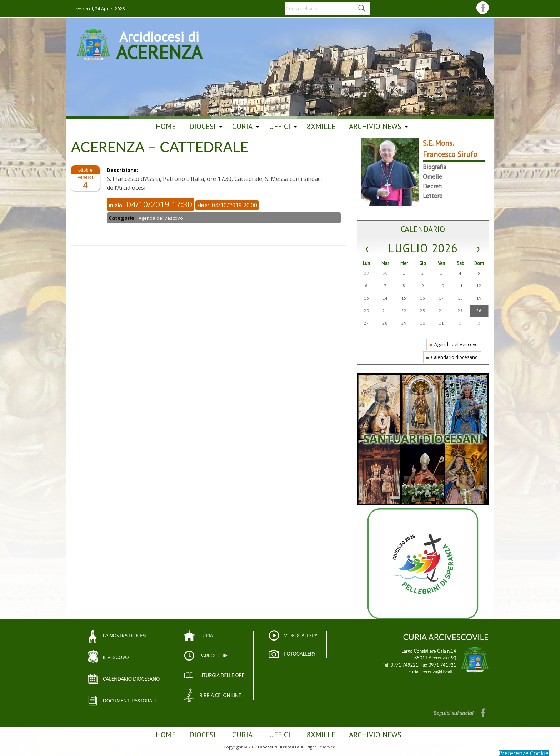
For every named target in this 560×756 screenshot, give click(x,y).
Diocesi (202, 126)
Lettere (433, 196)
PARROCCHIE (214, 656)
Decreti (433, 186)
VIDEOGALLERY (301, 636)
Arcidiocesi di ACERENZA (159, 44)
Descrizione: (123, 170)
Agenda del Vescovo (454, 344)
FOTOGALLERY (300, 654)
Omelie (432, 176)
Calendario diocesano (452, 357)
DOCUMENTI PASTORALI (129, 701)
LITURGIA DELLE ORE (222, 675)
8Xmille (321, 126)
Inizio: (117, 205)
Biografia (434, 167)
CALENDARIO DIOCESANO (131, 679)
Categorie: (123, 218)
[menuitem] (166, 127)
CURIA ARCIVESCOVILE (446, 637)
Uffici (280, 126)
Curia (242, 126)
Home (166, 126)
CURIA (206, 636)
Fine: (204, 205)
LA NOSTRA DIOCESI (125, 636)
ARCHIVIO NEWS (375, 126)
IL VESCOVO (116, 657)
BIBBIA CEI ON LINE (220, 695)
